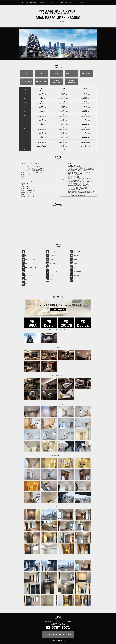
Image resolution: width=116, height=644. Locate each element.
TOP (23, 2)
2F (42, 74)
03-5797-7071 (58, 627)
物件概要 (42, 2)
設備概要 (62, 2)
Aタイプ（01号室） (86, 74)
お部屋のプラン (32, 2)
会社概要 (53, 625)
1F (27, 74)
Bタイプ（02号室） (27, 82)
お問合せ (81, 2)
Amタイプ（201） (71, 74)
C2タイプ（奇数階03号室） (72, 82)
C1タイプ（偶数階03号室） (57, 82)
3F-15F (57, 74)
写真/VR (71, 2)
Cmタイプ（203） (42, 82)
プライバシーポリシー (60, 625)
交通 (52, 2)
